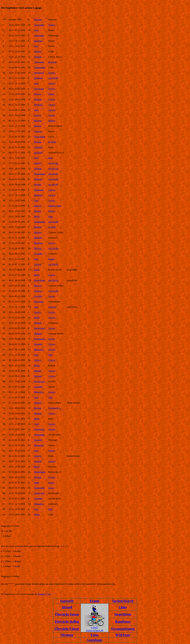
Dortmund (39, 190)
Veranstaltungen (123, 629)
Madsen (52, 121)
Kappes (51, 259)
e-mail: (95, 627)
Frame (95, 601)
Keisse (51, 483)
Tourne (51, 94)
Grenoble (38, 147)
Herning (38, 142)
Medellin (38, 238)
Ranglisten (123, 621)
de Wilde (52, 142)
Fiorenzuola (39, 339)
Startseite (67, 601)
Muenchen (39, 302)
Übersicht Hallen (67, 621)
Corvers (52, 83)
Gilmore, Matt (55, 206)
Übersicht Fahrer (67, 629)
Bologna (38, 121)
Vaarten (52, 25)
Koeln (37, 270)
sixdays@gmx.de (95, 630)
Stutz (50, 158)
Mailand (38, 179)
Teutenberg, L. (55, 408)
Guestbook (95, 640)
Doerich (52, 73)
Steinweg (52, 307)
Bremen (38, 94)
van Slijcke (53, 78)
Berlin (37, 216)
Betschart (52, 62)
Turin (36, 424)
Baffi (50, 509)
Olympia (67, 635)
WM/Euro (123, 635)
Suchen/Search (123, 601)
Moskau (38, 51)
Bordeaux (38, 41)
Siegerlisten (123, 614)
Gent (36, 30)
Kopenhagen (40, 67)
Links (123, 607)
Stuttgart (38, 57)
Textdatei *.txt (44, 594)
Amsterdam (39, 435)
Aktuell (67, 607)
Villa (50, 355)
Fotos (95, 635)
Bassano (38, 20)
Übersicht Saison (67, 614)
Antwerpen (39, 25)
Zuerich (37, 115)
